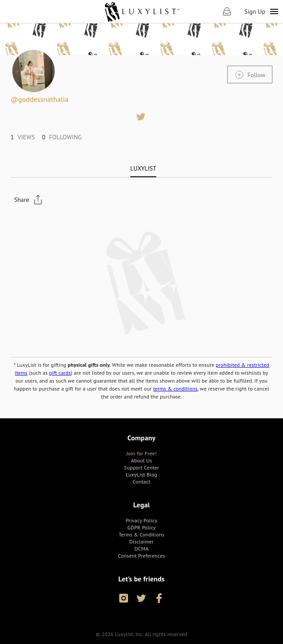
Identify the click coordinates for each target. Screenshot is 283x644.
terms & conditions (175, 389)
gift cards (60, 373)
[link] (141, 11)
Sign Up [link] (255, 11)
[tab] (143, 168)
